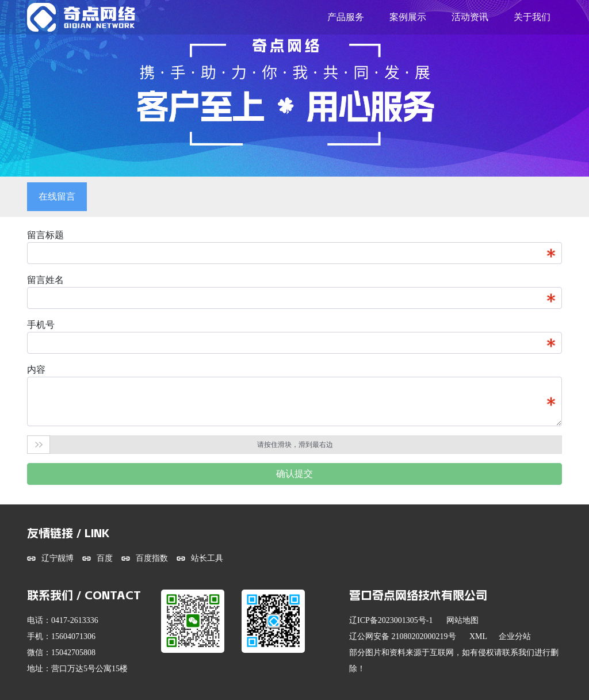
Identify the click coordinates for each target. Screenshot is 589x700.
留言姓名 (45, 280)
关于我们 (532, 17)
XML (478, 636)
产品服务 (346, 17)
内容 (36, 370)
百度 (105, 558)
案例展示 (408, 17)
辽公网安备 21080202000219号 (403, 636)
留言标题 (45, 235)
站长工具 (207, 558)
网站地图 (462, 620)
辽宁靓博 (58, 558)
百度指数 (152, 558)
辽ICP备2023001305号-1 (391, 620)
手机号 (41, 325)
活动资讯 (470, 17)
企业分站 (515, 636)
